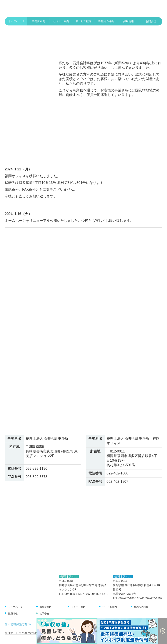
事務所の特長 (106, 21)
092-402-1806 (117, 473)
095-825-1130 (37, 468)
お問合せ (151, 21)
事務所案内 (38, 21)
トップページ (16, 21)
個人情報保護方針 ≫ (18, 624)
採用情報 (129, 21)
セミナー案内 (61, 21)
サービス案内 (83, 21)
